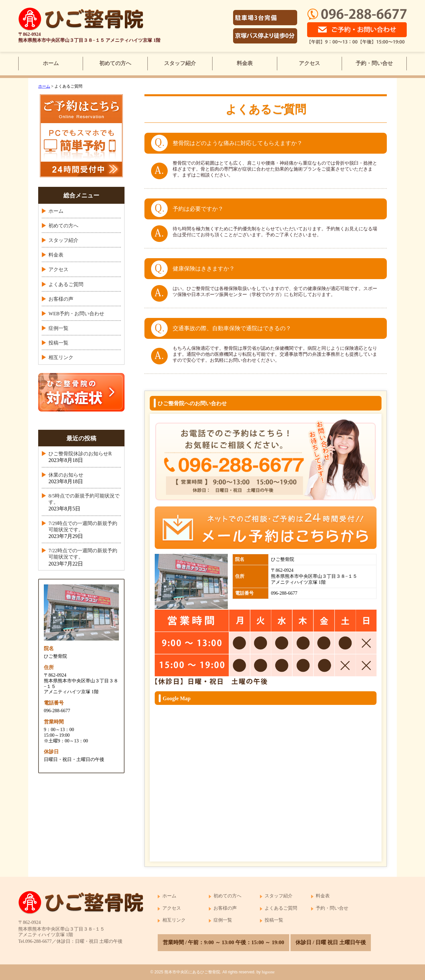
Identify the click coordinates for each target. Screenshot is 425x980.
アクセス (309, 63)
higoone (268, 972)
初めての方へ (115, 63)
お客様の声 (61, 299)
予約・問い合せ (374, 63)
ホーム (51, 63)
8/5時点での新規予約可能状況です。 (84, 499)
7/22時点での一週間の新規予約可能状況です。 (83, 554)
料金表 (245, 63)
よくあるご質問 (66, 284)
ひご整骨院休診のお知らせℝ (80, 454)
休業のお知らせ (66, 475)
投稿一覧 (58, 343)
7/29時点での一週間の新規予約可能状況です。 (83, 527)
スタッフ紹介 (180, 63)
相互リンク (61, 357)
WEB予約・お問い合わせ (76, 314)
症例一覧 (58, 328)
